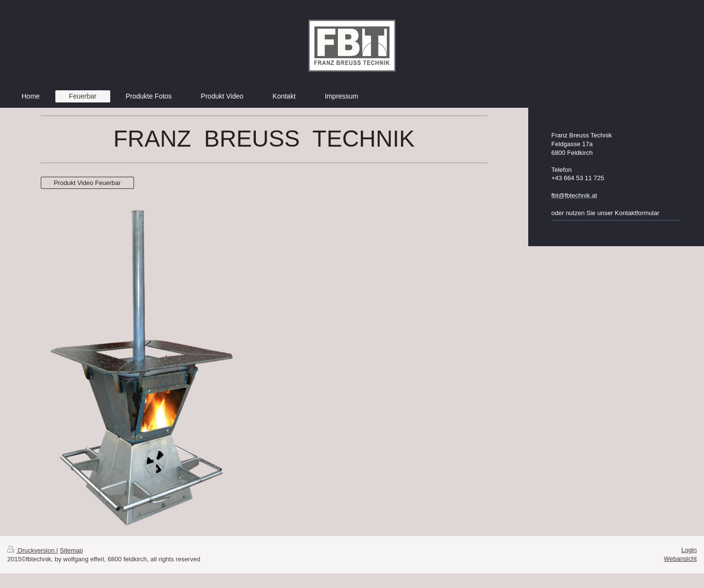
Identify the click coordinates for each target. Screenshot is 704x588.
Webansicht (680, 559)
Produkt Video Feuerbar (87, 183)
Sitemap (71, 550)
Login (689, 550)
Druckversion (32, 550)
